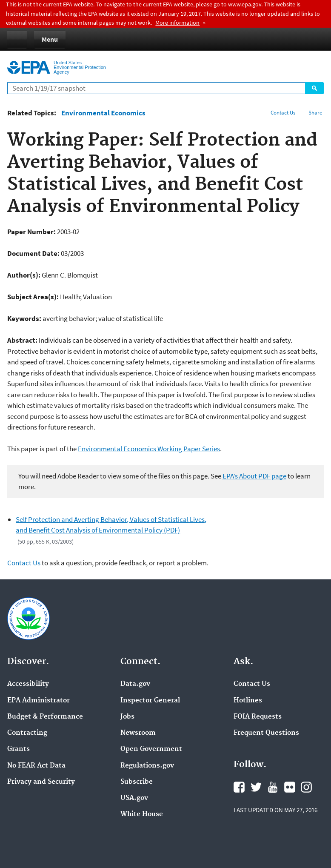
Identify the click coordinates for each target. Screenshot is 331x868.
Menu (50, 39)
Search (314, 88)
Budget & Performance (45, 717)
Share (315, 113)
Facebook (239, 787)
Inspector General (150, 701)
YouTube (273, 787)
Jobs (127, 717)
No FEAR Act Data (36, 766)
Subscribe (137, 782)
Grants (19, 749)
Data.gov (135, 684)
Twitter (256, 787)
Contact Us (283, 113)
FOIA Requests (258, 717)
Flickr (290, 787)
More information (177, 23)
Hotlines (248, 701)
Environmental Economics (103, 113)
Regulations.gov (147, 766)
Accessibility (28, 684)
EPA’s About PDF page (254, 476)
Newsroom (138, 733)
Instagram (306, 787)
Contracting (27, 733)
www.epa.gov (245, 4)
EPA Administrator (39, 701)
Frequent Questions (266, 733)
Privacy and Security (41, 782)
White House (142, 814)
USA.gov (134, 798)
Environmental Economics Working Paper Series (149, 449)
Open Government (151, 749)
